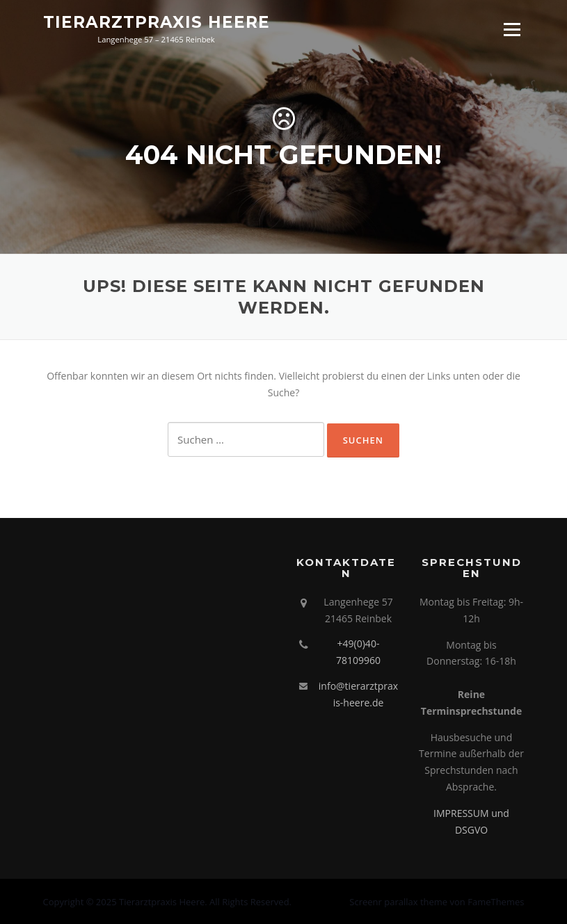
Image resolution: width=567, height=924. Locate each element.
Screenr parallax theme (398, 902)
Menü (512, 30)
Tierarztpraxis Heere (157, 22)
